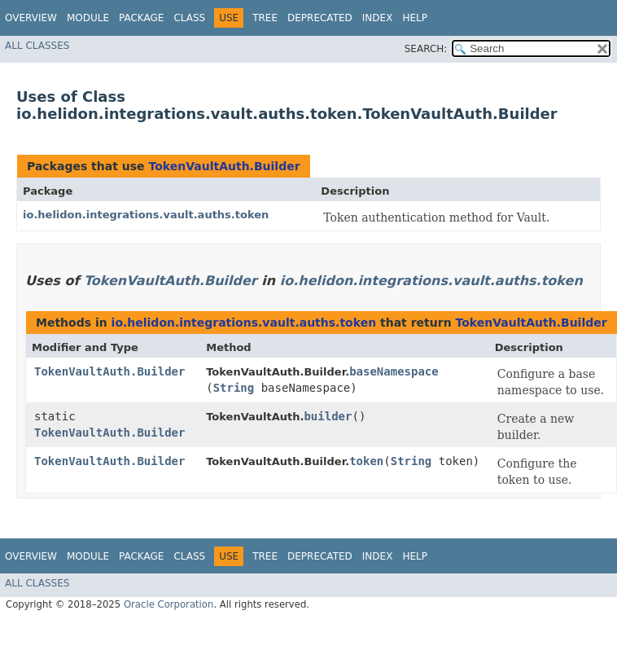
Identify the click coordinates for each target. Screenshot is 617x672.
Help (415, 18)
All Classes (37, 46)
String (234, 388)
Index (378, 18)
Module (88, 18)
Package (141, 18)
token (366, 461)
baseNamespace (394, 371)
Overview (31, 18)
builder (328, 416)
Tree (265, 18)
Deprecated (320, 18)
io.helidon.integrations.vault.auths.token (146, 215)
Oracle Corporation (169, 604)
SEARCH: (426, 49)
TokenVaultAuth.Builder (224, 166)
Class (189, 18)
